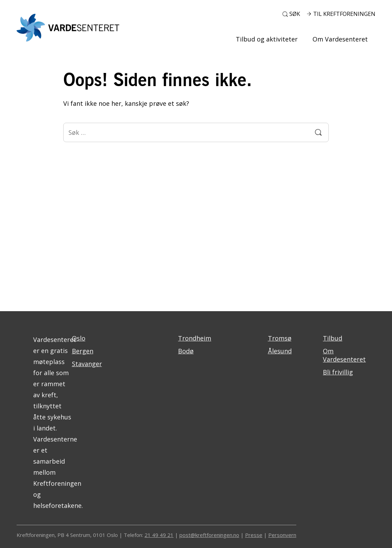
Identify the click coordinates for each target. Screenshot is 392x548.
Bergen (83, 351)
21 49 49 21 (159, 535)
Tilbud (333, 338)
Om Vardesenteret (340, 39)
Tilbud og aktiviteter (267, 39)
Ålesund (280, 351)
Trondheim (195, 338)
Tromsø (280, 338)
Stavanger (87, 364)
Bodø (186, 351)
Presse (254, 535)
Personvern (282, 535)
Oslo (79, 338)
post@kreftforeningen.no (209, 535)
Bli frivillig (338, 372)
